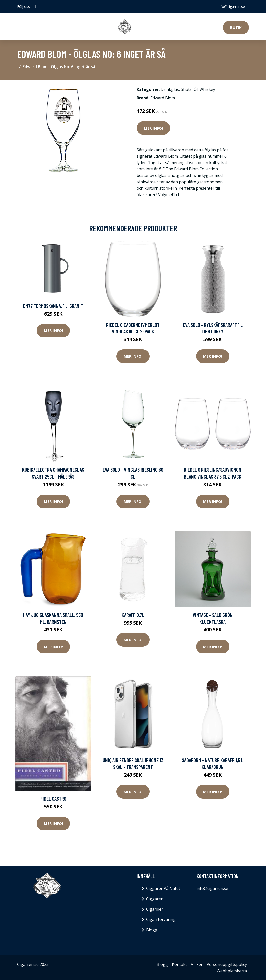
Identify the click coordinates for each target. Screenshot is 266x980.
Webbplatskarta (232, 971)
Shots (186, 89)
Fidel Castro (53, 799)
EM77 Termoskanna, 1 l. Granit (53, 306)
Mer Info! (153, 128)
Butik (236, 27)
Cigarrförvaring (161, 919)
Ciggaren (155, 899)
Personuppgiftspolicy (227, 964)
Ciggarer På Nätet (163, 888)
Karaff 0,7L (133, 615)
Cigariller (155, 909)
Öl (196, 89)
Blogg (152, 930)
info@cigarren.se (231, 7)
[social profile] (35, 7)
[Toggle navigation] (24, 27)
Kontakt (179, 964)
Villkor (197, 964)
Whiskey (207, 89)
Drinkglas (170, 89)
